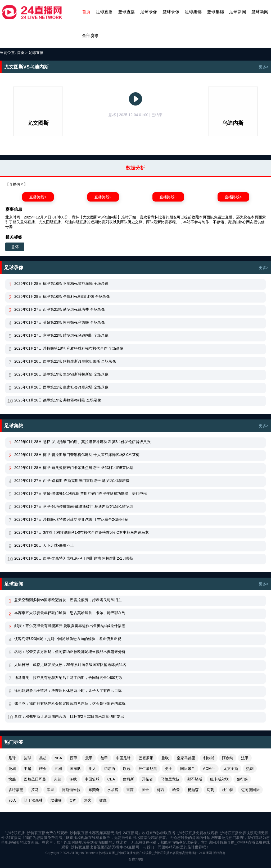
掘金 (145, 790)
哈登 (176, 790)
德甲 (104, 758)
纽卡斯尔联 (219, 779)
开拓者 (147, 779)
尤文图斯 (231, 769)
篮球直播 (127, 12)
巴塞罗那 (146, 758)
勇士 (169, 769)
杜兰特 (228, 790)
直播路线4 (233, 197)
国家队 (75, 769)
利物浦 (209, 758)
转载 (73, 779)
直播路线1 (38, 197)
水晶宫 (113, 790)
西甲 (74, 758)
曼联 (165, 758)
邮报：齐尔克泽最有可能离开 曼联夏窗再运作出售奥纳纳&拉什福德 (70, 626)
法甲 (245, 758)
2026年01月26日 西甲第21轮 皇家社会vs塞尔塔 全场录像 (61, 387)
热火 (88, 800)
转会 (43, 769)
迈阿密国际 (250, 790)
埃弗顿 (56, 800)
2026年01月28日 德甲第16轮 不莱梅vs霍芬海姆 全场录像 (61, 284)
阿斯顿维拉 (71, 790)
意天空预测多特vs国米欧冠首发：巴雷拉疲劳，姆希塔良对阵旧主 (68, 600)
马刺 (210, 790)
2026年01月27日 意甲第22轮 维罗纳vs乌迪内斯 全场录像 (61, 335)
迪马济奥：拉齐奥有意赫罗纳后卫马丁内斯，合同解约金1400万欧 (68, 678)
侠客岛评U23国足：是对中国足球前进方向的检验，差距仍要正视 (68, 639)
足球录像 (149, 12)
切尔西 (110, 769)
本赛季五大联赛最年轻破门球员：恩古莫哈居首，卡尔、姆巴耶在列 (70, 613)
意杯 (15, 247)
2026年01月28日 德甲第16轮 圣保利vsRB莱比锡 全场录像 (62, 296)
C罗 (73, 800)
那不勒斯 (195, 779)
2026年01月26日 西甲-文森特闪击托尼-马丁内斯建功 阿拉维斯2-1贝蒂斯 (74, 558)
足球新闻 (238, 12)
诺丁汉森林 (33, 800)
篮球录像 (171, 12)
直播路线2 (103, 197)
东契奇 (94, 790)
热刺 (250, 769)
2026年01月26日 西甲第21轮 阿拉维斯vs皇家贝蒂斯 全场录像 (65, 361)
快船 (12, 779)
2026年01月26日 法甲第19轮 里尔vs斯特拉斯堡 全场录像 (61, 374)
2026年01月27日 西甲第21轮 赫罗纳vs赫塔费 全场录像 (60, 309)
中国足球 (123, 758)
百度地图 (135, 859)
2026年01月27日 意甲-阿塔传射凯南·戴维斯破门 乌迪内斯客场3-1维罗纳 (74, 506)
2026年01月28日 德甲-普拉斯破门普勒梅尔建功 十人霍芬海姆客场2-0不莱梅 (77, 455)
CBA (111, 779)
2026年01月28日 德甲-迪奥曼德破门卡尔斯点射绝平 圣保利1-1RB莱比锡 (74, 468)
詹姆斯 (128, 779)
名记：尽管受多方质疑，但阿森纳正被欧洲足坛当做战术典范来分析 (70, 652)
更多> (264, 67)
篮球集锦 (215, 12)
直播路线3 (168, 197)
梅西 (161, 790)
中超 (28, 769)
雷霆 (130, 790)
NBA (58, 758)
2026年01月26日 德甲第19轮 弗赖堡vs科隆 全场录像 (58, 400)
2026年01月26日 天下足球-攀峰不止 (44, 545)
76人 (12, 800)
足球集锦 (193, 12)
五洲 (58, 769)
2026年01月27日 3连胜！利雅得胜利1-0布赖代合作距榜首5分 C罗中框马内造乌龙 (82, 532)
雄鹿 (103, 800)
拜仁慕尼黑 (148, 769)
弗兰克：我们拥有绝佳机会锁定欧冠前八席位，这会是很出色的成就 (70, 703)
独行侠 (242, 779)
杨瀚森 (193, 790)
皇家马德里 (186, 758)
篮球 (28, 758)
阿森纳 (228, 758)
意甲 (89, 758)
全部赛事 (91, 36)
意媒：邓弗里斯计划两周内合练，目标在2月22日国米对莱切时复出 (69, 716)
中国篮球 (92, 779)
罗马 (35, 790)
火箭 (58, 779)
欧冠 (127, 769)
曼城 (12, 769)
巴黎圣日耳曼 (35, 779)
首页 (86, 12)
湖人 (92, 769)
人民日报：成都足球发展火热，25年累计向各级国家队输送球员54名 (70, 665)
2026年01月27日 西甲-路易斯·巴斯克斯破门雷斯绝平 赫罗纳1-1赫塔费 (72, 481)
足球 (12, 758)
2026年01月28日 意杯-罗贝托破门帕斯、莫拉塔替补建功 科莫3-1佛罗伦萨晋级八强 (82, 442)
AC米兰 (209, 769)
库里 (50, 790)
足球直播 (104, 12)
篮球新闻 (260, 12)
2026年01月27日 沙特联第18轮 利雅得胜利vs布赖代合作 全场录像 (69, 348)
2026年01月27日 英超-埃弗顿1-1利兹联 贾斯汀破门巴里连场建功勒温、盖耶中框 (81, 494)
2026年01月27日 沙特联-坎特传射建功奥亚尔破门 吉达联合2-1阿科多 (71, 519)
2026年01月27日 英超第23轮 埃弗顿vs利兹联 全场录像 (60, 322)
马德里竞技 (170, 779)
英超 (43, 758)
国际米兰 (188, 769)
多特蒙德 (16, 790)
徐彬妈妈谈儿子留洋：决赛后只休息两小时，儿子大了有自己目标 (68, 691)
